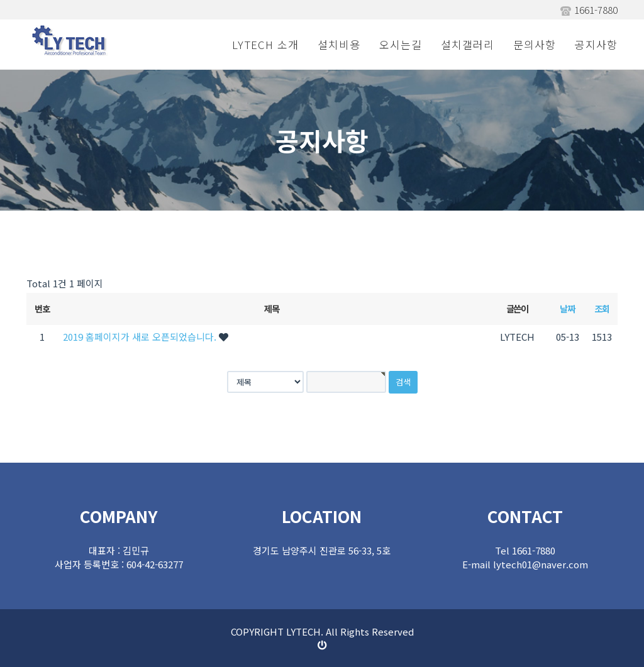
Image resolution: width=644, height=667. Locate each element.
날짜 (567, 308)
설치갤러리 (468, 44)
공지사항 (596, 44)
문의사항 (535, 44)
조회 (602, 308)
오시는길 (401, 44)
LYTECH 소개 (265, 44)
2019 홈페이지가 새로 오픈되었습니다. (141, 337)
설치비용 (339, 44)
